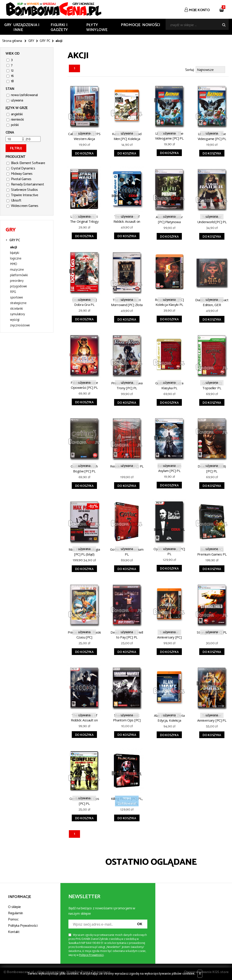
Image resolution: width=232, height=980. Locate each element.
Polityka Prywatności (23, 925)
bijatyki (15, 253)
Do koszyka (84, 153)
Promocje (131, 25)
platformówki (19, 275)
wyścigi (15, 320)
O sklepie (14, 906)
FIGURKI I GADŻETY (59, 27)
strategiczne (18, 303)
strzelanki (16, 309)
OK (140, 923)
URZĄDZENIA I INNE (26, 27)
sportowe (16, 298)
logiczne (16, 259)
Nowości (151, 25)
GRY (8, 25)
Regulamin (15, 913)
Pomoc (13, 919)
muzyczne (17, 270)
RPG (13, 292)
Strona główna (12, 41)
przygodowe (18, 286)
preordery (17, 281)
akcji (13, 247)
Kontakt (14, 931)
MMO (14, 264)
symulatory (17, 314)
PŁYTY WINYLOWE (97, 27)
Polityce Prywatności (91, 954)
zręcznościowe (20, 325)
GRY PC (45, 41)
